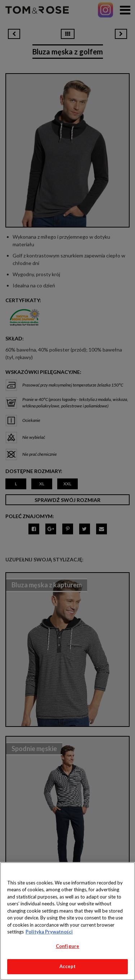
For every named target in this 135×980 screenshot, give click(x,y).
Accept (68, 966)
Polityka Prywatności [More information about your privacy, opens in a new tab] (49, 932)
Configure (67, 946)
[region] (67, 921)
